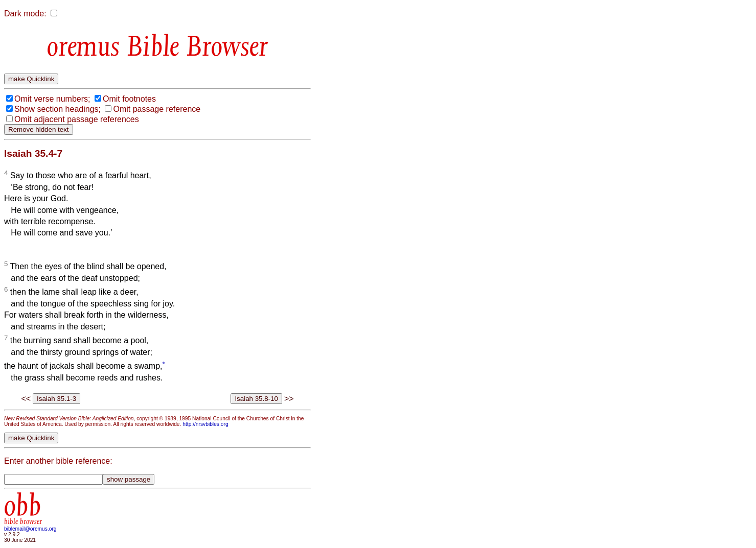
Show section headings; (58, 109)
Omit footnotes (129, 99)
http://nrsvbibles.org (205, 424)
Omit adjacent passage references (77, 119)
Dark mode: (25, 14)
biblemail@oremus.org (30, 529)
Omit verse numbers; (52, 99)
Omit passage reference (157, 109)
